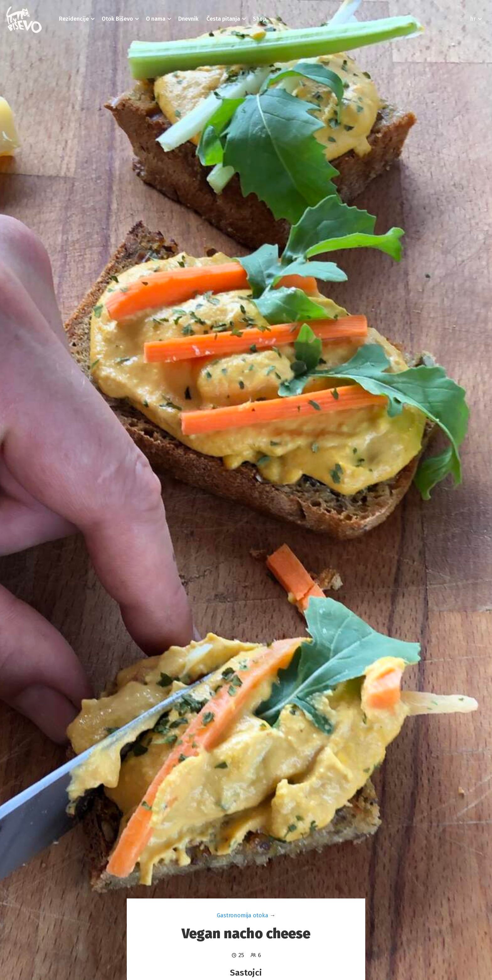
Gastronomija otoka (243, 915)
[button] (74, 19)
